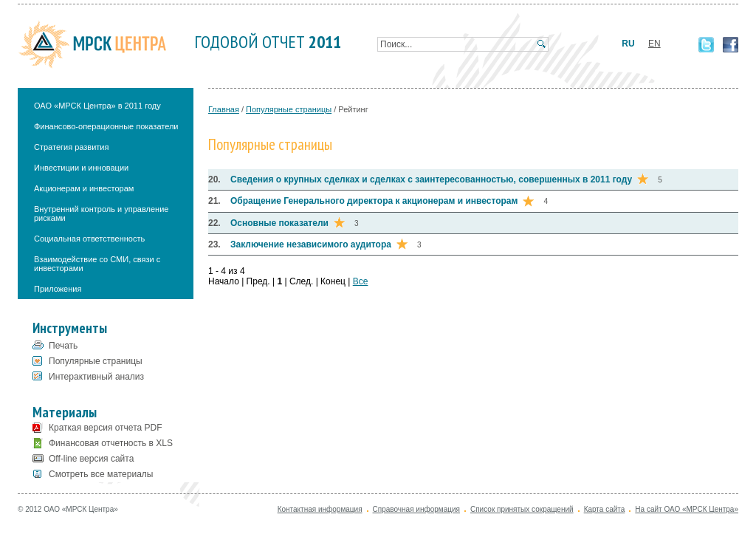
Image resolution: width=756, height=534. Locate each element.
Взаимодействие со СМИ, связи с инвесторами (97, 264)
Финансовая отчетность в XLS (111, 443)
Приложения (58, 289)
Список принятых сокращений (522, 509)
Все (361, 281)
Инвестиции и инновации (81, 168)
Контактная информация (320, 509)
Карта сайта (605, 509)
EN (654, 44)
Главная (224, 109)
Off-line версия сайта (91, 459)
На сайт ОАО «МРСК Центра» (687, 509)
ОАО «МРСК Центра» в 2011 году (97, 106)
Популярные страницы (96, 361)
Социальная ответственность (89, 239)
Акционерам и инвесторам (84, 188)
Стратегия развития (71, 147)
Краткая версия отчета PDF (106, 428)
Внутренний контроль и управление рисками (101, 213)
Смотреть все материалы (101, 474)
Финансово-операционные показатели (106, 126)
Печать (63, 346)
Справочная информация (416, 509)
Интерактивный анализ (96, 377)
